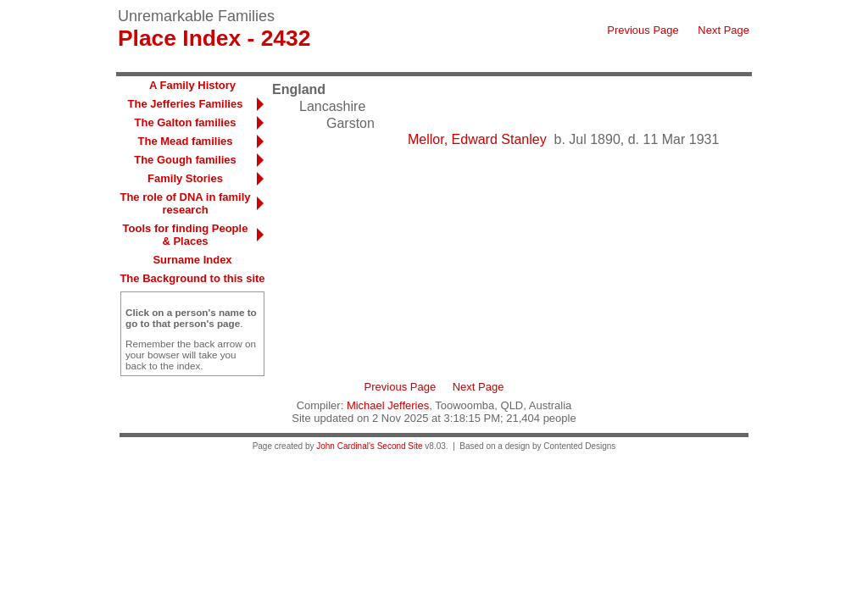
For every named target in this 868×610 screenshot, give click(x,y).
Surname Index (192, 260)
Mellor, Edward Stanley (477, 139)
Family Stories (185, 178)
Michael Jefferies (388, 405)
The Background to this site (192, 278)
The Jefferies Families (186, 104)
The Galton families (186, 122)
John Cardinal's (345, 446)
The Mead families (186, 141)
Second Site (400, 446)
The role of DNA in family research (185, 203)
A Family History (192, 85)
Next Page (723, 30)
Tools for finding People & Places (186, 235)
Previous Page (643, 30)
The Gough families (185, 160)
